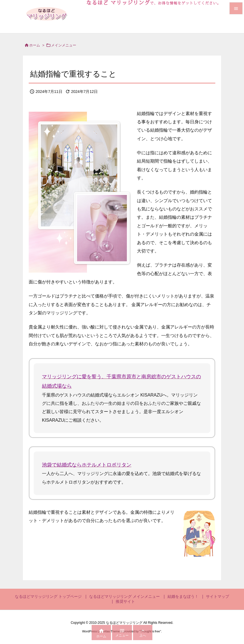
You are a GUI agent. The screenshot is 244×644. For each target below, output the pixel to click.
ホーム (35, 45)
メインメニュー (64, 45)
